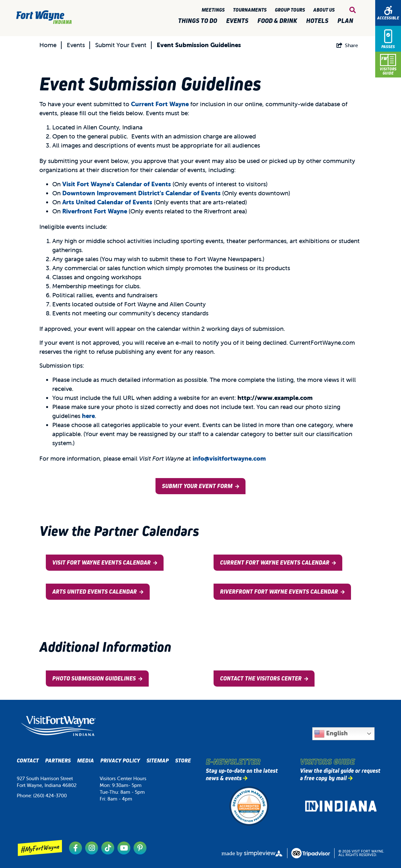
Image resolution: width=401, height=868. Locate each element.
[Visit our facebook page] (75, 848)
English (331, 734)
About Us (325, 10)
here (88, 416)
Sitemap (158, 761)
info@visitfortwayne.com (229, 458)
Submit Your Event (121, 45)
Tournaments (251, 10)
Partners (58, 761)
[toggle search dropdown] (353, 10)
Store (183, 761)
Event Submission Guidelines (199, 45)
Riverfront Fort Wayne (95, 211)
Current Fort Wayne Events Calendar (275, 563)
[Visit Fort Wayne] (44, 17)
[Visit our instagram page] (92, 848)
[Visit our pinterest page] (140, 848)
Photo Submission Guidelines (94, 679)
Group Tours (291, 10)
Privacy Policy (120, 761)
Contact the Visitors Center (261, 679)
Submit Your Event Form (197, 486)
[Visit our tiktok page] (108, 848)
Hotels (319, 21)
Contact (28, 761)
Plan (347, 21)
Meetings (214, 10)
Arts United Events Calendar (95, 592)
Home (48, 45)
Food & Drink (279, 21)
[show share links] (347, 45)
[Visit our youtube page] (124, 848)
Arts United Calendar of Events (107, 202)
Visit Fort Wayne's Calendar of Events (117, 184)
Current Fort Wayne (161, 104)
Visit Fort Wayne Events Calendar (101, 563)
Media (85, 761)
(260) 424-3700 (50, 796)
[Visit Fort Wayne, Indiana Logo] (58, 726)
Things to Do (199, 21)
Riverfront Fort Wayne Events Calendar (279, 592)
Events (239, 21)
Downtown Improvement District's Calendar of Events (141, 193)
